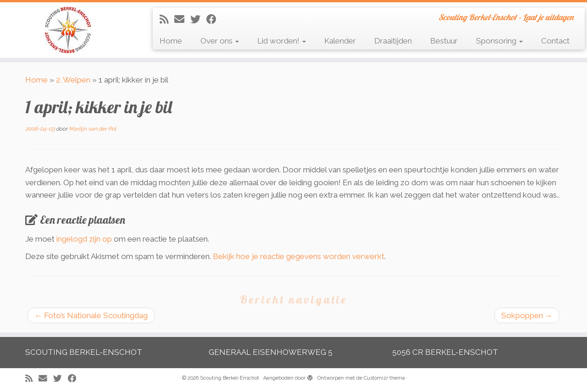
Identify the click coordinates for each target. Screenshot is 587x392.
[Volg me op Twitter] (198, 19)
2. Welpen (73, 80)
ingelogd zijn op (84, 239)
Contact (555, 41)
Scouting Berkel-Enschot (230, 378)
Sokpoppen (527, 315)
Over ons (220, 41)
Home (171, 41)
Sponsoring (499, 41)
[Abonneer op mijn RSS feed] (167, 19)
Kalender (340, 41)
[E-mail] (182, 19)
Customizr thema (384, 378)
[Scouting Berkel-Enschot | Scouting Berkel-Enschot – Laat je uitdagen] (68, 30)
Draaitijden (393, 41)
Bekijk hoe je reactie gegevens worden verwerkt (299, 256)
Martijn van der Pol (92, 129)
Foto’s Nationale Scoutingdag (91, 315)
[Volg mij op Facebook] (214, 19)
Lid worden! (282, 41)
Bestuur (444, 41)
